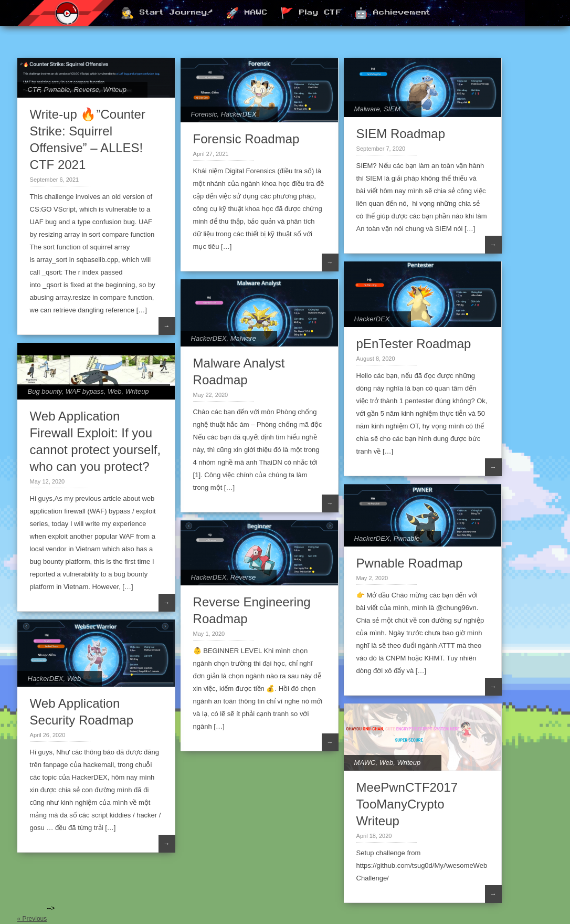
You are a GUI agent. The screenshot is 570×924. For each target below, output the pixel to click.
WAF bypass (85, 391)
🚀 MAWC (247, 14)
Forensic (204, 114)
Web (115, 391)
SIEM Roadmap (401, 134)
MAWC (365, 763)
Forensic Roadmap (246, 139)
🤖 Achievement (392, 14)
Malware (367, 109)
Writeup (115, 90)
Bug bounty (45, 391)
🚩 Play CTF (311, 14)
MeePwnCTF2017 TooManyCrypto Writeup (407, 804)
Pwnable (57, 90)
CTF (34, 90)
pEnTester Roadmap (414, 344)
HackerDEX (239, 114)
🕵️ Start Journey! (167, 14)
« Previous (32, 919)
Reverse (87, 90)
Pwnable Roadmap (410, 563)
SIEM (392, 109)
